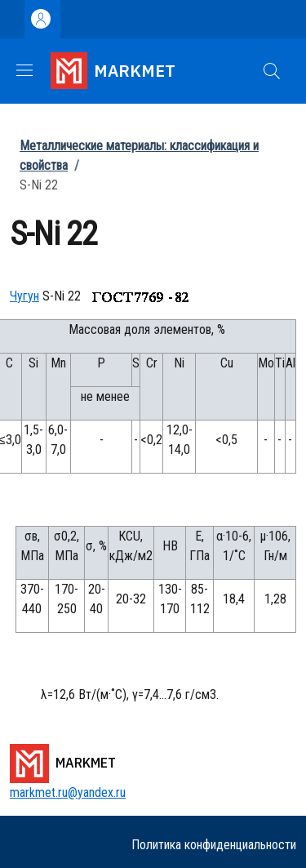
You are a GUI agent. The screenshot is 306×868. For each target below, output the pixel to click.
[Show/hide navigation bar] (24, 70)
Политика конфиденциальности (214, 845)
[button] (272, 71)
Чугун (24, 296)
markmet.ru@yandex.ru (68, 792)
